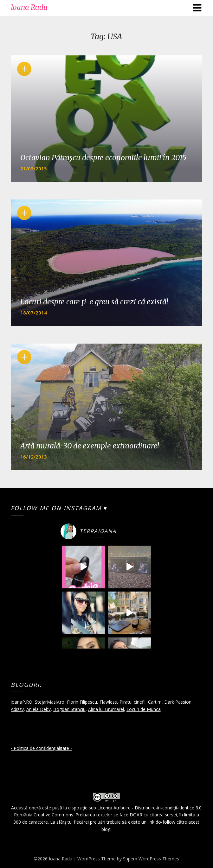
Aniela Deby (39, 709)
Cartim (155, 702)
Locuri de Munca (144, 709)
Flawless (108, 702)
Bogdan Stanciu (69, 709)
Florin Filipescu (82, 702)
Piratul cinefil (132, 702)
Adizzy (17, 709)
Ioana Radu (29, 7)
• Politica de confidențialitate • (41, 748)
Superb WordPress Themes (151, 859)
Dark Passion (178, 702)
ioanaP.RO (22, 702)
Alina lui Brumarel (106, 709)
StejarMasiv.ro (50, 702)
